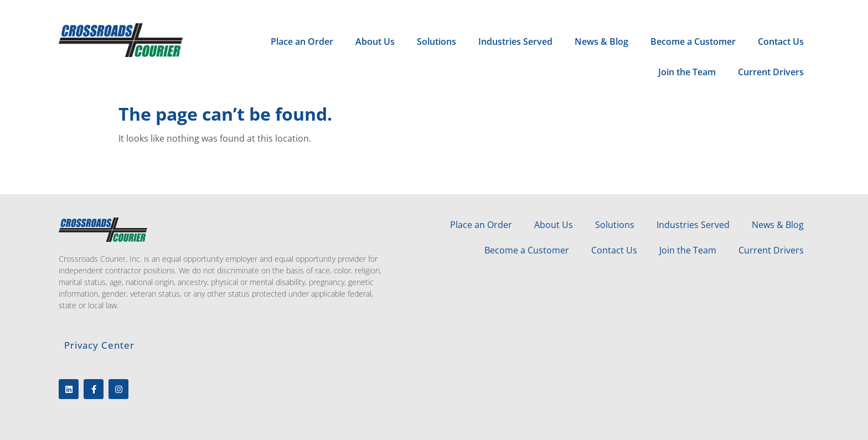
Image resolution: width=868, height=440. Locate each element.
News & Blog (601, 42)
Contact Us (781, 42)
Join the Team (687, 72)
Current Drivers (771, 72)
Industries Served (515, 42)
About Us (375, 42)
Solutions (436, 42)
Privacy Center (99, 345)
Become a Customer (693, 42)
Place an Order (302, 42)
